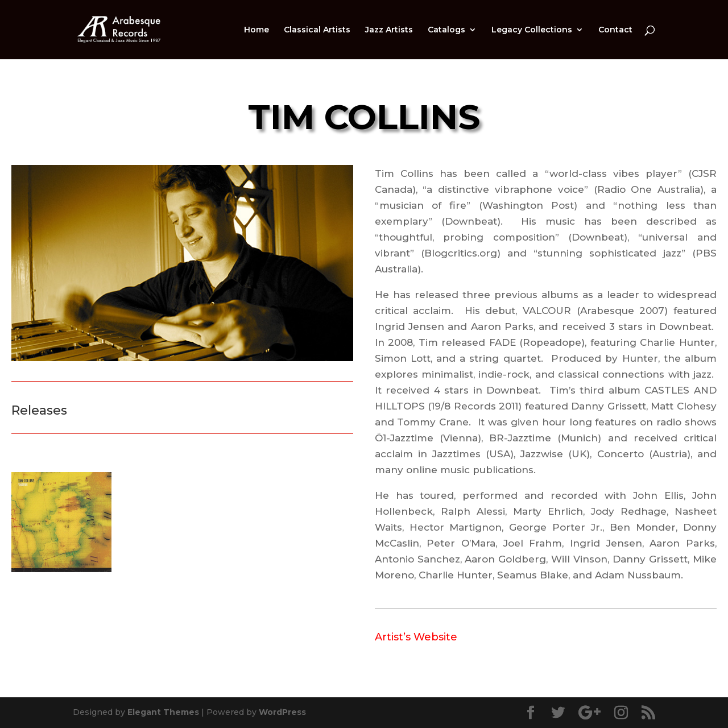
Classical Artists (317, 30)
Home (257, 30)
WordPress (282, 712)
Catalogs (446, 30)
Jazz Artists (389, 30)
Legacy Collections (532, 30)
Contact (615, 30)
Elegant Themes (163, 712)
